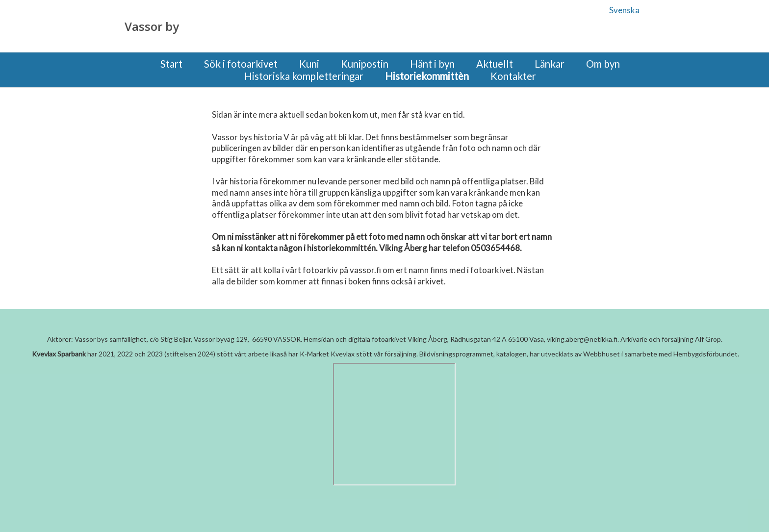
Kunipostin (365, 64)
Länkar (550, 64)
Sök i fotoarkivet (241, 64)
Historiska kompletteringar (304, 76)
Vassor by (152, 26)
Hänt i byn (432, 64)
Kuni (309, 64)
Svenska (624, 10)
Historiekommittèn (427, 76)
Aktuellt (495, 64)
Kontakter (513, 76)
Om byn (603, 64)
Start (171, 64)
